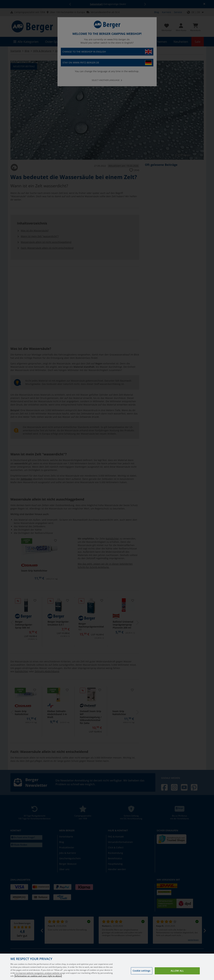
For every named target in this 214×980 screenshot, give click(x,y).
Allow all (177, 973)
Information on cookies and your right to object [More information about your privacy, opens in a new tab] (38, 978)
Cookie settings (142, 973)
